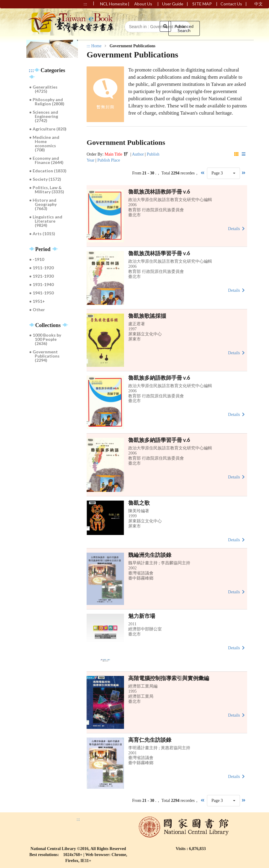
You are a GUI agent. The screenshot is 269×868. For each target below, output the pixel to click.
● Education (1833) (48, 171)
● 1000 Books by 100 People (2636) (45, 339)
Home (96, 46)
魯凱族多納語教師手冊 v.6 (159, 378)
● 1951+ (37, 301)
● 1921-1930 (41, 276)
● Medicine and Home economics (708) (44, 143)
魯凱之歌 (139, 503)
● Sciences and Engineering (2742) (44, 116)
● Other (37, 310)
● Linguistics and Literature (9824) (46, 221)
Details (237, 228)
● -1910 (37, 259)
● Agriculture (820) (48, 129)
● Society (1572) (45, 179)
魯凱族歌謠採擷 (147, 316)
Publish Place (109, 160)
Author (138, 154)
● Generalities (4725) (43, 89)
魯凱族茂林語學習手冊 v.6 (159, 253)
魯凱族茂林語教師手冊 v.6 (159, 191)
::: (31, 70)
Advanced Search (184, 28)
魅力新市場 (142, 616)
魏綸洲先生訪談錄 (150, 555)
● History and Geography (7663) (43, 204)
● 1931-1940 (41, 284)
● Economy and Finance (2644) (47, 160)
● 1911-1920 (41, 268)
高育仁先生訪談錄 (150, 740)
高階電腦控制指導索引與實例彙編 (169, 678)
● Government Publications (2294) (45, 356)
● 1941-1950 (41, 293)
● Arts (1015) (42, 234)
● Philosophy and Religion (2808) (47, 102)
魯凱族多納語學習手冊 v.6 (159, 440)
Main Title (113, 154)
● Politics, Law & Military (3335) (47, 190)
